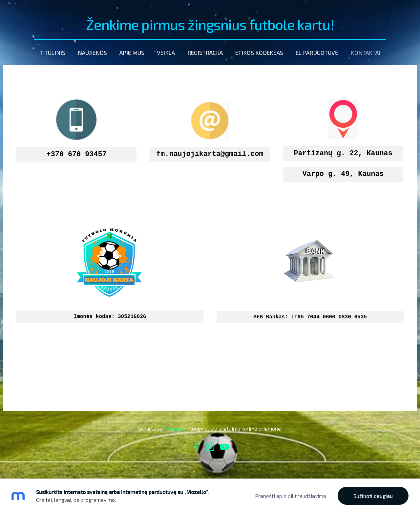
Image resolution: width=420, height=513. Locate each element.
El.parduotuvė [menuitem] (317, 53)
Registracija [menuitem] (205, 53)
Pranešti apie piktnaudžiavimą (291, 496)
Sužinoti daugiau (373, 496)
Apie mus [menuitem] (132, 53)
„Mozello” (175, 428)
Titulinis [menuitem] (52, 53)
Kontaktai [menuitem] (366, 53)
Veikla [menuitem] (166, 53)
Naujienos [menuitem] (92, 53)
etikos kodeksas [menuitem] (259, 53)
